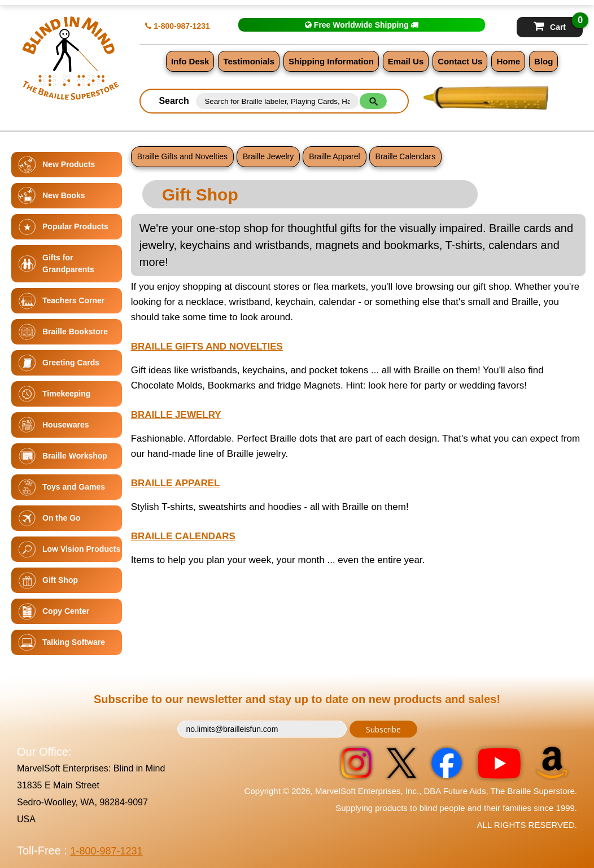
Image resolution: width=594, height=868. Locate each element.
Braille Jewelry (268, 156)
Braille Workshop (75, 456)
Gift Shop (60, 580)
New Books (64, 195)
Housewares (65, 425)
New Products (69, 164)
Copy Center (66, 611)
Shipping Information (331, 61)
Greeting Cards (71, 363)
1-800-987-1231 (178, 26)
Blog (543, 61)
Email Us (406, 61)
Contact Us (460, 61)
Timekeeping (66, 394)
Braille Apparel (334, 156)
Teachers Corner (73, 300)
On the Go (62, 518)
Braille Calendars (406, 156)
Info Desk (190, 61)
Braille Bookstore (75, 332)
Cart (558, 24)
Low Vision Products (81, 549)
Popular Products (75, 226)
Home (508, 61)
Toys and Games (74, 487)
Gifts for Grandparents (68, 263)
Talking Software (74, 642)
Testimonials (249, 61)
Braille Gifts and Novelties (182, 156)
